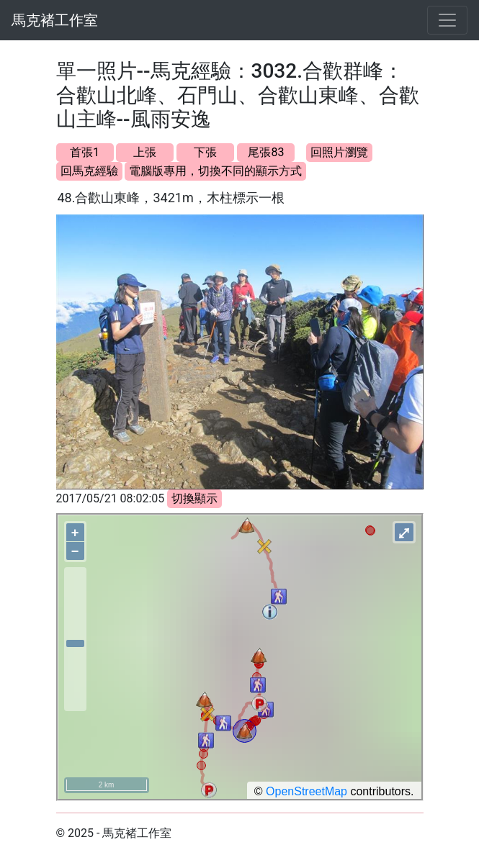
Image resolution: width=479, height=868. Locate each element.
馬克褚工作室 (55, 20)
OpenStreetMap (306, 791)
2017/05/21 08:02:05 (111, 498)
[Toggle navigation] (447, 20)
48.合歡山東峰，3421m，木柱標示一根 (171, 198)
